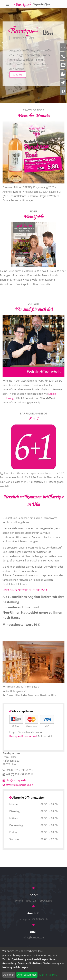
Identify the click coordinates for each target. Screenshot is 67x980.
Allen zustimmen (27, 975)
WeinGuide (33, 217)
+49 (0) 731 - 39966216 (38, 901)
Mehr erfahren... (49, 975)
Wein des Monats (34, 116)
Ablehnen (9, 975)
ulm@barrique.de (34, 937)
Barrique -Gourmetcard (23, 736)
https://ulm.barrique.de (18, 785)
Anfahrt (18, 75)
